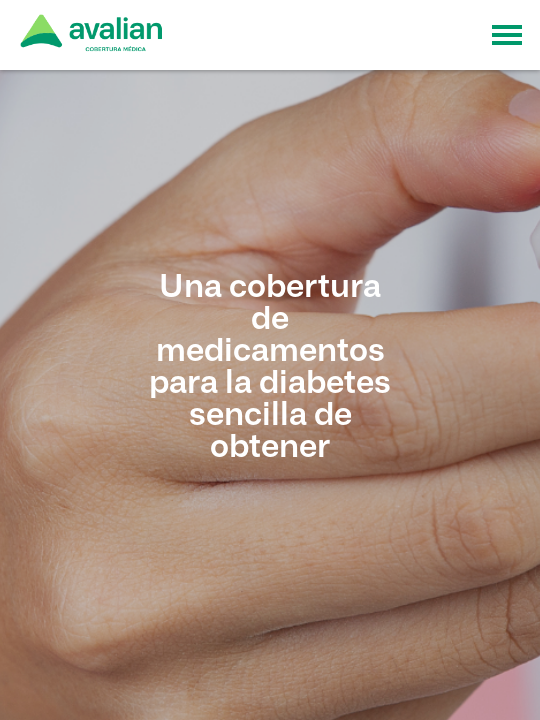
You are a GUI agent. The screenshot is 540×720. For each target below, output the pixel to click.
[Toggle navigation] (507, 35)
